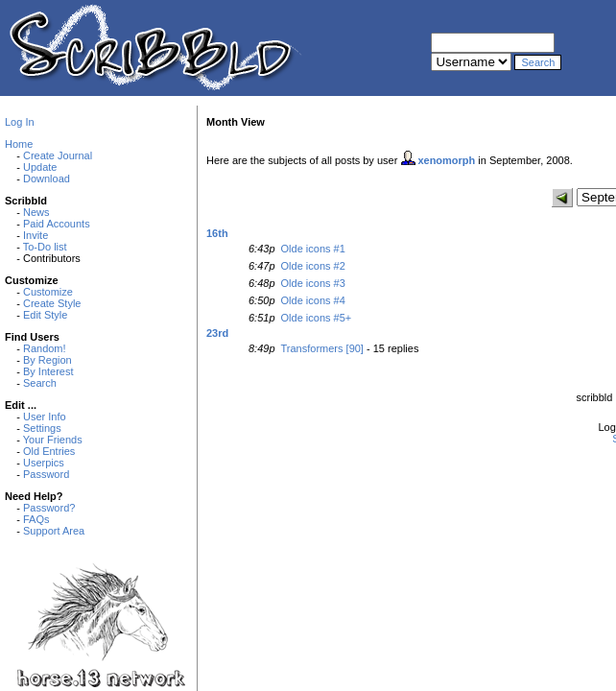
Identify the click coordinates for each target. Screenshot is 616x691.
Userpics (44, 463)
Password (46, 474)
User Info (45, 417)
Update (40, 167)
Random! (45, 348)
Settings (42, 428)
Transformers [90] (322, 348)
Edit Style (45, 315)
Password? (49, 508)
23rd (217, 333)
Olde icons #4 (313, 300)
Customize (48, 292)
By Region (47, 360)
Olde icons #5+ (317, 318)
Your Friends (53, 440)
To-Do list (45, 247)
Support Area (54, 531)
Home (19, 144)
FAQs (36, 519)
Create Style (52, 303)
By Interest (48, 371)
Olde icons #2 (313, 266)
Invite (36, 235)
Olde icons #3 (313, 283)
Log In (20, 122)
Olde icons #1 (313, 249)
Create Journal (58, 155)
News (36, 212)
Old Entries (49, 451)
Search (40, 383)
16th (217, 233)
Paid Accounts (57, 224)
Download (47, 179)
